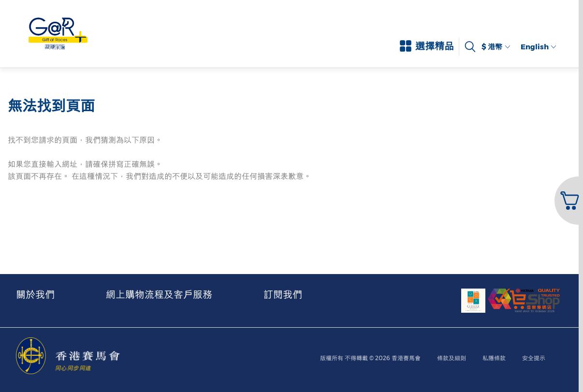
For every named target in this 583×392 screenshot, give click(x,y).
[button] (568, 201)
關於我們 (35, 294)
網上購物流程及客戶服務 (159, 294)
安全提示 (534, 358)
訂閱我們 (283, 294)
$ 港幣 (496, 47)
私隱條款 (494, 358)
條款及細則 (452, 358)
